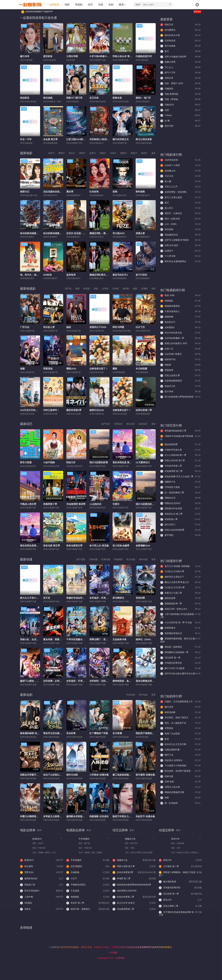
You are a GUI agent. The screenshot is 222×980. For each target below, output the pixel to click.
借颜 (22, 369)
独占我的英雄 (180, 882)
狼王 (180, 203)
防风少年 (180, 900)
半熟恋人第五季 (28, 504)
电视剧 (79, 5)
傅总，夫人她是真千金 (180, 723)
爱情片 (62, 153)
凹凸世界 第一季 (180, 658)
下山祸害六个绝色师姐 (180, 766)
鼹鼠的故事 (180, 598)
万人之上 (180, 67)
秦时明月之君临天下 (180, 577)
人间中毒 (42, 897)
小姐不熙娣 (49, 462)
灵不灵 (47, 598)
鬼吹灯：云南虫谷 (180, 213)
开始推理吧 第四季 (76, 504)
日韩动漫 (93, 559)
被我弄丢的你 (42, 879)
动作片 (51, 153)
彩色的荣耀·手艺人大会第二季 (180, 477)
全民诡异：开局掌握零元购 (80, 681)
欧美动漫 (106, 559)
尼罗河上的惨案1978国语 (180, 240)
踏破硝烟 (180, 317)
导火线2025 (119, 233)
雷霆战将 (180, 370)
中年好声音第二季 (180, 466)
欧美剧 (87, 289)
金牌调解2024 (143, 546)
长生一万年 (26, 139)
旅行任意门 (180, 525)
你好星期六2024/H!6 (124, 891)
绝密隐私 (180, 301)
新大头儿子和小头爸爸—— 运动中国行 (40, 598)
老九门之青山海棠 (180, 198)
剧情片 (124, 153)
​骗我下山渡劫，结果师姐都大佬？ (37, 681)
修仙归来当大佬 (180, 35)
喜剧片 (103, 153)
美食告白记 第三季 (180, 514)
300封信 (47, 275)
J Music (180, 115)
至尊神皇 (180, 728)
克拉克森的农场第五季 (55, 192)
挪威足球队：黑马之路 (101, 233)
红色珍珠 (94, 192)
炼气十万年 (180, 73)
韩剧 (96, 289)
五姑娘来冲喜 (119, 639)
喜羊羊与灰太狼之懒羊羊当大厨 (180, 674)
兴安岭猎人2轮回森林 (100, 139)
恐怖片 (82, 153)
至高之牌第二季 (180, 906)
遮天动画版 (180, 46)
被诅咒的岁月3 (120, 275)
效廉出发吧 (180, 62)
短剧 (111, 5)
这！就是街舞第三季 (180, 493)
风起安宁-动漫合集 (145, 816)
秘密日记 (25, 192)
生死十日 (180, 349)
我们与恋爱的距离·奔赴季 (149, 504)
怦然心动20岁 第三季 (123, 56)
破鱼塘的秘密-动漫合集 (32, 733)
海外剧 (126, 289)
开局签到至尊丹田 (180, 663)
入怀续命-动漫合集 (99, 775)
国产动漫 (81, 559)
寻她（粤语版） (180, 99)
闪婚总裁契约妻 (180, 750)
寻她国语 (180, 89)
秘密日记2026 (97, 410)
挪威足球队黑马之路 (100, 275)
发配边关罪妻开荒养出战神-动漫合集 (39, 775)
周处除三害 (42, 885)
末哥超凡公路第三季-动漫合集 (59, 816)
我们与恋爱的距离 (99, 462)
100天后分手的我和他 (31, 410)
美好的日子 (180, 322)
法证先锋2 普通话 (180, 354)
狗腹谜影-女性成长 (99, 816)
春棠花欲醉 (180, 712)
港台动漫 (131, 559)
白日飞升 (140, 327)
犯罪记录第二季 (144, 410)
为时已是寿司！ (51, 410)
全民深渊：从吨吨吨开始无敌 (58, 681)
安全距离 (71, 733)
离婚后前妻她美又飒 (180, 792)
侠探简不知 (180, 360)
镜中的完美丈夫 (121, 139)
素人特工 (180, 208)
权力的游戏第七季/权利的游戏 (180, 397)
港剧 (77, 289)
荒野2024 (42, 872)
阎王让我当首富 (144, 139)
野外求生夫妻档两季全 (180, 262)
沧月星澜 (117, 733)
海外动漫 (143, 559)
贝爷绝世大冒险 (180, 487)
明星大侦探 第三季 (134, 866)
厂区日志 (25, 327)
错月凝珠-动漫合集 (145, 775)
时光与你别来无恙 (180, 333)
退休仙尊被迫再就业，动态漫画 (152, 681)
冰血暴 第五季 (50, 139)
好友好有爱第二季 (134, 897)
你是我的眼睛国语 (180, 381)
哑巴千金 (180, 755)
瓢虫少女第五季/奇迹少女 (180, 582)
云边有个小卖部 (180, 165)
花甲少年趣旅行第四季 (180, 57)
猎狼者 (180, 365)
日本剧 (115, 289)
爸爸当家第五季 (74, 546)
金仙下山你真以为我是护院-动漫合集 (62, 775)
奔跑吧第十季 (50, 504)
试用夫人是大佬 (180, 787)
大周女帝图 (72, 56)
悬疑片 (134, 153)
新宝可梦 (180, 126)
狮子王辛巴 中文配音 (180, 668)
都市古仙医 (72, 775)
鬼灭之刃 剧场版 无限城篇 (180, 566)
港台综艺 (131, 424)
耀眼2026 (71, 369)
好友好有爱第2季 (134, 872)
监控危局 (71, 275)
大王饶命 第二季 (180, 866)
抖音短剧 (131, 695)
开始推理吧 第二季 (180, 471)
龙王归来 (94, 98)
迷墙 (115, 192)
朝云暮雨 (42, 866)
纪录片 (113, 153)
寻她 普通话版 (180, 94)
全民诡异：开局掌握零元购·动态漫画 (108, 598)
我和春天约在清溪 (180, 509)
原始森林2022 (180, 235)
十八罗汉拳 (180, 256)
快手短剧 (143, 695)
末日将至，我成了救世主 (180, 718)
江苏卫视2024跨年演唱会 (79, 139)
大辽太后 (180, 176)
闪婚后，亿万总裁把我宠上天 (180, 702)
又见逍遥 (88, 891)
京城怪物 (88, 872)
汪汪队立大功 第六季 (180, 588)
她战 (69, 327)
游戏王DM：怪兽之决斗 (180, 609)
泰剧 (135, 289)
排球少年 (175, 839)
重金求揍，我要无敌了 (55, 639)
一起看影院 (53, 5)
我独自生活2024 (180, 503)
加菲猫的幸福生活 (180, 633)
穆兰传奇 (25, 56)
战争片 (93, 153)
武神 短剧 (180, 782)
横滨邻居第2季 (74, 410)
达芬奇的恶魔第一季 (180, 338)
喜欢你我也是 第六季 (123, 462)
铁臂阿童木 (180, 628)
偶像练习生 (180, 482)
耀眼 (115, 369)
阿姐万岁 (180, 25)
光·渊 (180, 121)
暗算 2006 (180, 295)
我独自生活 (180, 498)
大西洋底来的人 (180, 312)
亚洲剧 (144, 289)
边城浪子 (180, 251)
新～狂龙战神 (180, 803)
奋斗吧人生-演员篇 (99, 546)
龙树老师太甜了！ (122, 410)
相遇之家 (140, 233)
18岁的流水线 (180, 160)
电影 (67, 5)
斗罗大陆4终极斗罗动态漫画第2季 (107, 56)
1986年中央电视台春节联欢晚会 (180, 438)
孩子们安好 (141, 275)
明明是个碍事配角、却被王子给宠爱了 (180, 874)
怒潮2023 (37, 839)
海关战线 (48, 98)
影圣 (180, 739)
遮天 (180, 51)
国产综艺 (106, 424)
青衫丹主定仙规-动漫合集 (56, 733)
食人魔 (180, 181)
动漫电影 (118, 559)
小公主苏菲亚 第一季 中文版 (180, 623)
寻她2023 (180, 105)
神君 (180, 798)
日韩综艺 (118, 424)
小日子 (88, 879)
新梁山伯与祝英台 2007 (180, 343)
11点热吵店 (95, 504)
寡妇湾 (70, 192)
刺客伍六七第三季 (180, 593)
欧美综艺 (143, 424)
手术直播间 (84, 839)
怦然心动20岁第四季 (180, 530)
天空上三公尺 (180, 187)
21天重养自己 (143, 462)
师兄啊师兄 (180, 30)
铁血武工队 (180, 386)
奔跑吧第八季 (180, 519)
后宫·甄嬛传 (88, 866)
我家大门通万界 (74, 98)
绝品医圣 (25, 98)
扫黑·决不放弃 (180, 246)
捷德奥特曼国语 (180, 306)
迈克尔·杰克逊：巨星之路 (79, 233)
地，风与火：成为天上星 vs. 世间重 (38, 275)
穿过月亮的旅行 (42, 891)
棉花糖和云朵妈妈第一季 (180, 652)
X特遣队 (26, 903)
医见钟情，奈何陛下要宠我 (180, 771)
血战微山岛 (180, 171)
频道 (122, 5)
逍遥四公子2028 (98, 327)
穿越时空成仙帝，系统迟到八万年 (84, 598)
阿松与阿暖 (118, 327)
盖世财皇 (48, 56)
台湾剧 (105, 289)
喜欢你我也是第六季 (30, 546)
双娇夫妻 (180, 776)
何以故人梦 (49, 327)
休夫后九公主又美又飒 (180, 744)
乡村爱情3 (180, 328)
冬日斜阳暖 (141, 369)
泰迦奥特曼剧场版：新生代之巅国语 (180, 640)
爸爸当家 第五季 (52, 546)
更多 (154, 153)
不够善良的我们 (88, 885)
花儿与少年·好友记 (134, 903)
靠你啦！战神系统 (180, 647)
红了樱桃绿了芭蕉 (99, 733)
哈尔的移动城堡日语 (54, 233)
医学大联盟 (26, 462)
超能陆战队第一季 (180, 604)
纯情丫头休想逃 (180, 734)
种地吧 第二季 (134, 879)
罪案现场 (48, 369)
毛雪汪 (116, 504)
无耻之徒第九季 (180, 376)
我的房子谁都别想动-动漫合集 (151, 733)
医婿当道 (117, 98)
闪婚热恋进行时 (144, 56)
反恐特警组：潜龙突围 (180, 192)
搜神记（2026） (144, 639)
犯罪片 (144, 153)
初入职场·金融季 (121, 546)
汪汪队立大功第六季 (180, 572)
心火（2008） (180, 224)
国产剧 (68, 289)
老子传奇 (180, 392)
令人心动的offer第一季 (180, 455)
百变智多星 (180, 41)
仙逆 (180, 110)
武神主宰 (180, 78)
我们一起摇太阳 (180, 219)
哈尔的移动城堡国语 (30, 233)
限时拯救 (140, 192)
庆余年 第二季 (88, 903)
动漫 (101, 5)
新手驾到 (180, 535)
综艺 (90, 5)
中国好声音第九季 (180, 450)
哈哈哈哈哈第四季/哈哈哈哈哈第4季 (132, 885)
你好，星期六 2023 (180, 83)
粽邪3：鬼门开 (143, 98)
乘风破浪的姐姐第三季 (180, 431)
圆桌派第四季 (180, 445)
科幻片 (72, 153)
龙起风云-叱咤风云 (180, 760)
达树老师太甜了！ (99, 369)
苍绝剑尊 (140, 598)
